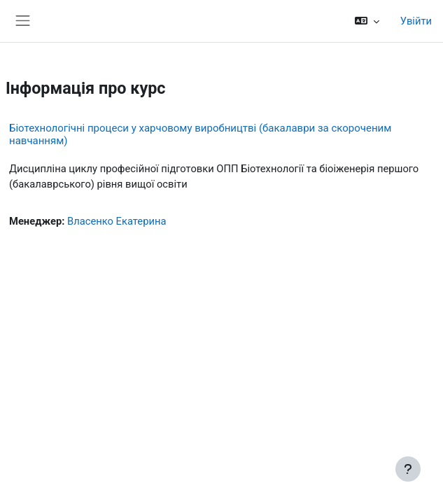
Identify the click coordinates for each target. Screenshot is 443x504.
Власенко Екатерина (117, 221)
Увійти (416, 21)
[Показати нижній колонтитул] (408, 469)
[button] (366, 21)
